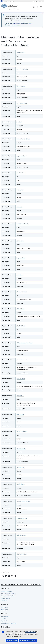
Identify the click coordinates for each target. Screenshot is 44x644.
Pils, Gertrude (20, 396)
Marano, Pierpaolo (22, 292)
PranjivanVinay (21, 448)
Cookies (3, 619)
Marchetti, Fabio (21, 326)
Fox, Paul (19, 122)
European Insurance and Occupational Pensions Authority (21, 585)
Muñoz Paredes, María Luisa (25, 343)
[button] (3, 576)
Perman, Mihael (21, 379)
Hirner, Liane (20, 241)
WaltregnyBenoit (21, 554)
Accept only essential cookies (28, 640)
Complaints (4, 601)
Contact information (7, 591)
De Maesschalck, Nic (22, 103)
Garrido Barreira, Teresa (23, 139)
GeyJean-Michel (22, 156)
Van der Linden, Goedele (23, 501)
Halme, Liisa (20, 207)
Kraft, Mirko (20, 275)
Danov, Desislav (21, 86)
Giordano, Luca (21, 173)
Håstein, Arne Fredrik (22, 224)
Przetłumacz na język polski (13, 23)
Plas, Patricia (20, 415)
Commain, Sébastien (22, 69)
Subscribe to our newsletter (9, 623)
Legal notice (5, 621)
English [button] (34, 7)
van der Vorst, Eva (22, 518)
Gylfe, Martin (20, 190)
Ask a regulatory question (8, 594)
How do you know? (38, 1)
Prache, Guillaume (22, 431)
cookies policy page (30, 632)
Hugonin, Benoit (21, 258)
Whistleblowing (5, 616)
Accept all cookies (12, 640)
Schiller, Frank (20, 484)
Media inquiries (5, 598)
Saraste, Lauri (20, 467)
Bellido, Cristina (21, 52)
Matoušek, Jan (21, 309)
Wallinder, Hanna (21, 535)
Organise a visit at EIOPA (8, 596)
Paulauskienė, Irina (22, 360)
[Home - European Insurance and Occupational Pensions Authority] (10, 7)
